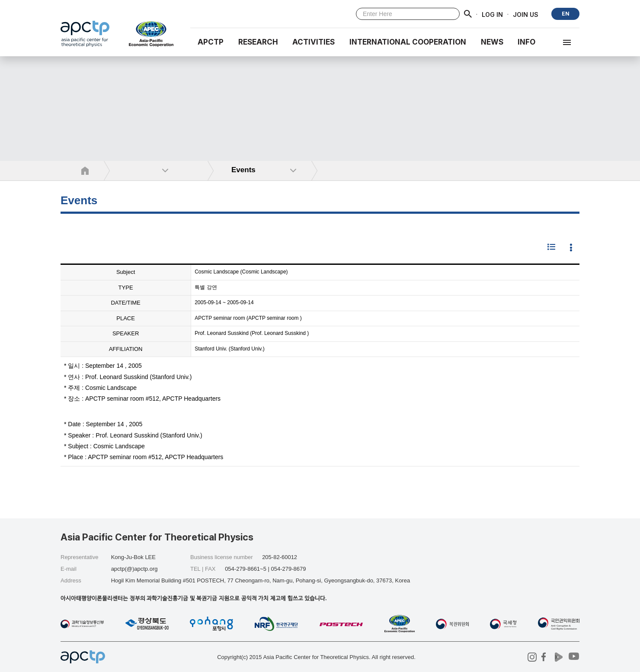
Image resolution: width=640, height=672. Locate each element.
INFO (526, 42)
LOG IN (492, 14)
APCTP (211, 42)
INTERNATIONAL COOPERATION (408, 42)
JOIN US (526, 14)
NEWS (492, 42)
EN (566, 14)
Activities (314, 42)
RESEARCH (258, 42)
